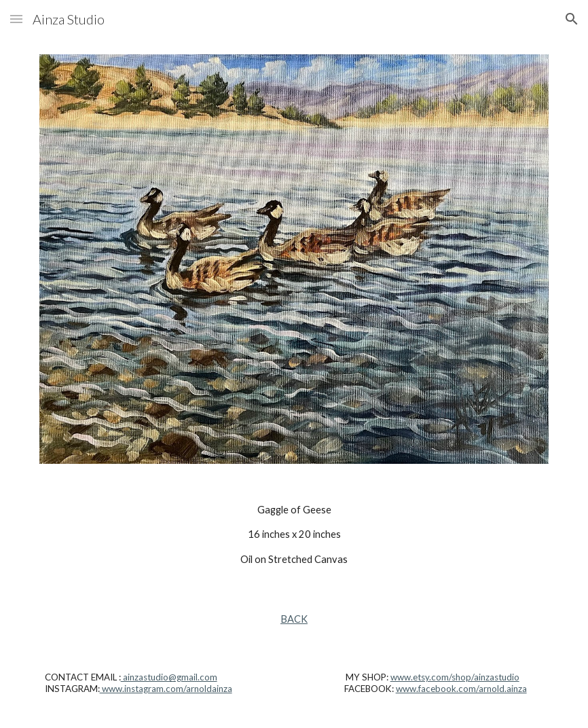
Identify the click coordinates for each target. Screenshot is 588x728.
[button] (16, 19)
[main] (294, 535)
